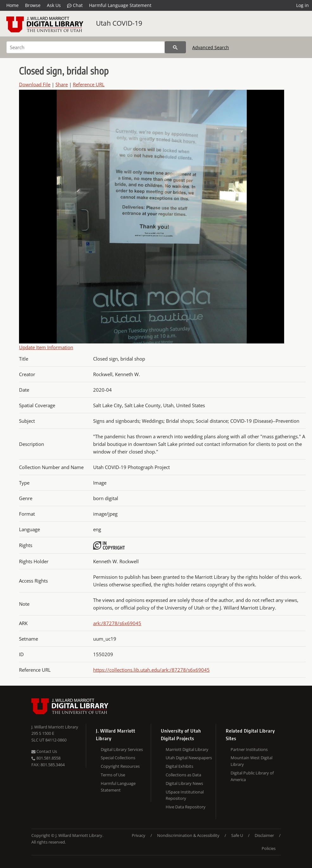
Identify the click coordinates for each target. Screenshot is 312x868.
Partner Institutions (249, 749)
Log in (302, 5)
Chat (75, 5)
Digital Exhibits (179, 766)
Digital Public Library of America (252, 776)
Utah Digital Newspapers (189, 758)
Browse (33, 5)
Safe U (237, 835)
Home (13, 5)
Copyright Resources (120, 766)
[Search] (86, 47)
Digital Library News (184, 783)
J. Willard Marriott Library (55, 727)
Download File (35, 84)
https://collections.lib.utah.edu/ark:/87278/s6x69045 (151, 670)
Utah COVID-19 (119, 23)
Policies (269, 848)
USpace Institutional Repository (185, 795)
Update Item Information (46, 347)
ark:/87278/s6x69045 (117, 623)
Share (62, 84)
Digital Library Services (122, 749)
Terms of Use (113, 775)
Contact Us (44, 751)
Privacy (139, 835)
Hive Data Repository (186, 807)
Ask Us (54, 5)
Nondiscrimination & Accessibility (188, 835)
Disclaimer (264, 835)
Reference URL (89, 84)
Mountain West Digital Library (252, 761)
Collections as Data (183, 775)
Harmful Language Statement (120, 5)
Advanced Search (211, 47)
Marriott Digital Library (187, 749)
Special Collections (118, 758)
